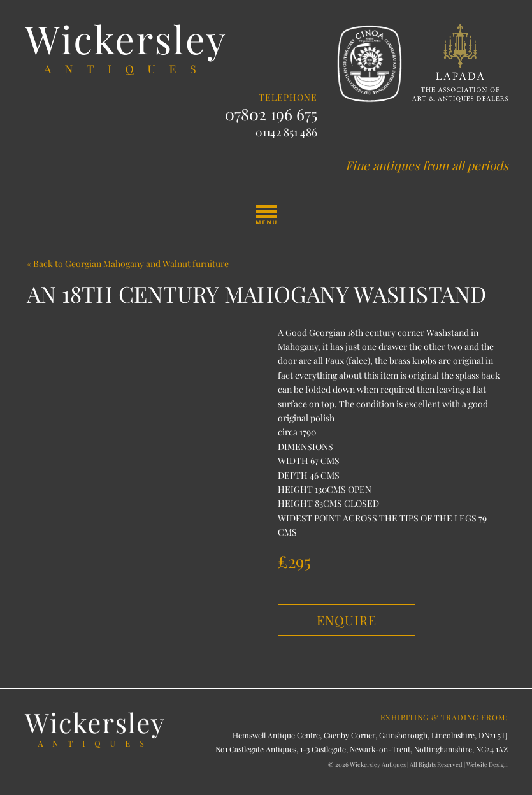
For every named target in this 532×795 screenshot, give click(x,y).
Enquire (347, 620)
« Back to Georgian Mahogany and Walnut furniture (128, 264)
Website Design (487, 764)
